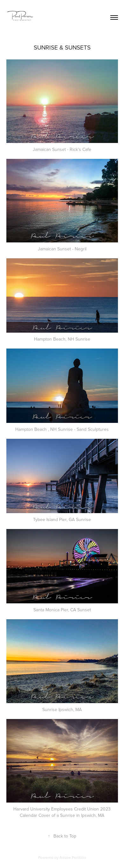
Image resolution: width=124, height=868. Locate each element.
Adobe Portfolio (73, 857)
